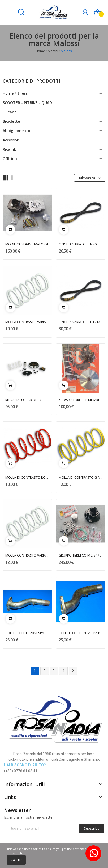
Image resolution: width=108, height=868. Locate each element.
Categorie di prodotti (31, 81)
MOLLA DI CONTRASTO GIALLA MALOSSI (81, 477)
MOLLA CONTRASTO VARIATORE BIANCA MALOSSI (27, 555)
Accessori (11, 140)
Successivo (73, 671)
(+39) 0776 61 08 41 (21, 771)
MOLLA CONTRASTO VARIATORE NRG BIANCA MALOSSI (27, 322)
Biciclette (11, 121)
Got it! (16, 860)
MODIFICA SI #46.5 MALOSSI (27, 244)
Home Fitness (15, 93)
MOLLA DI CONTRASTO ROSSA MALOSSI (27, 477)
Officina (10, 159)
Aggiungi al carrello (10, 230)
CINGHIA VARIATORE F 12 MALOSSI (81, 322)
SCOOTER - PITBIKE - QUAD (27, 103)
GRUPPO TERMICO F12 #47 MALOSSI (81, 555)
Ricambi (10, 149)
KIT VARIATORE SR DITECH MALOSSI (27, 400)
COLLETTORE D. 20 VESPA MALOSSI (27, 633)
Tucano (10, 112)
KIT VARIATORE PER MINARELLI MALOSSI (81, 400)
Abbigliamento (16, 131)
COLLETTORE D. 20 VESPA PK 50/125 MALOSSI (81, 633)
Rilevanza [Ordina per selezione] (90, 178)
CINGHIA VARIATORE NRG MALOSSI (81, 244)
